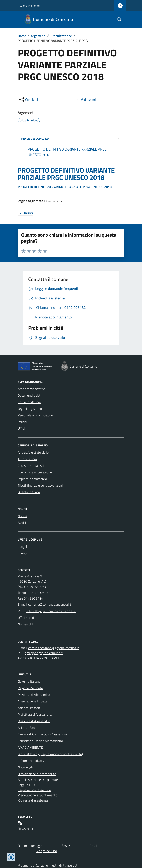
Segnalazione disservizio (34, 790)
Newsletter (25, 829)
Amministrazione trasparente (38, 780)
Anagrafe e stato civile (33, 452)
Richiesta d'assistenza (33, 800)
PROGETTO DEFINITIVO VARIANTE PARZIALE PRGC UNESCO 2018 (66, 174)
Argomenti (38, 36)
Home (22, 36)
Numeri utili (26, 624)
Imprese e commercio (32, 479)
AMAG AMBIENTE (30, 747)
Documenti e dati (29, 395)
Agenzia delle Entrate (33, 701)
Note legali (25, 767)
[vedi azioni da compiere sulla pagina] (85, 100)
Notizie (22, 516)
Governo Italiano (29, 681)
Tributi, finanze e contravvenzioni (40, 485)
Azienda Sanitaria (30, 728)
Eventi (22, 553)
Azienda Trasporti (29, 708)
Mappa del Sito (47, 851)
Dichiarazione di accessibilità (37, 774)
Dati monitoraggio (30, 846)
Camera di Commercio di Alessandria (43, 734)
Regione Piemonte (29, 5)
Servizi (66, 846)
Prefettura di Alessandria (35, 714)
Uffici (21, 428)
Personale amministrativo (35, 415)
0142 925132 (40, 593)
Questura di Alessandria (34, 721)
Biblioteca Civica (29, 492)
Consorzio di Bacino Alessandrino (40, 741)
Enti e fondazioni (29, 402)
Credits (95, 846)
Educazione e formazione (35, 472)
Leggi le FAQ (26, 785)
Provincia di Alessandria (34, 695)
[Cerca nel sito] (118, 19)
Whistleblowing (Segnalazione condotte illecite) (50, 754)
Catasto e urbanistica (32, 466)
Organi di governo (30, 409)
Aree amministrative (32, 389)
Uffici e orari (26, 618)
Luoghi (22, 547)
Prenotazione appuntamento (37, 795)
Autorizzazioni (27, 459)
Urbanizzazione (61, 36)
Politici (22, 422)
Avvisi (22, 523)
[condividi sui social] (28, 100)
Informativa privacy (31, 761)
